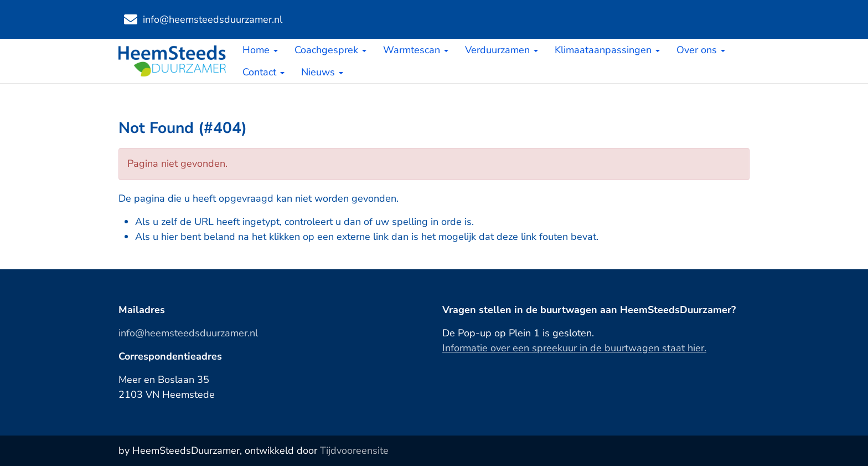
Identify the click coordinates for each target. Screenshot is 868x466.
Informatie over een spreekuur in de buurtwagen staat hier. (574, 348)
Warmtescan (416, 50)
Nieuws (322, 72)
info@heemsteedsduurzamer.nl (188, 333)
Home (260, 50)
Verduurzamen (502, 50)
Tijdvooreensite (354, 450)
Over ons (701, 50)
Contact (263, 72)
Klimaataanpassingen (607, 50)
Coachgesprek (330, 50)
